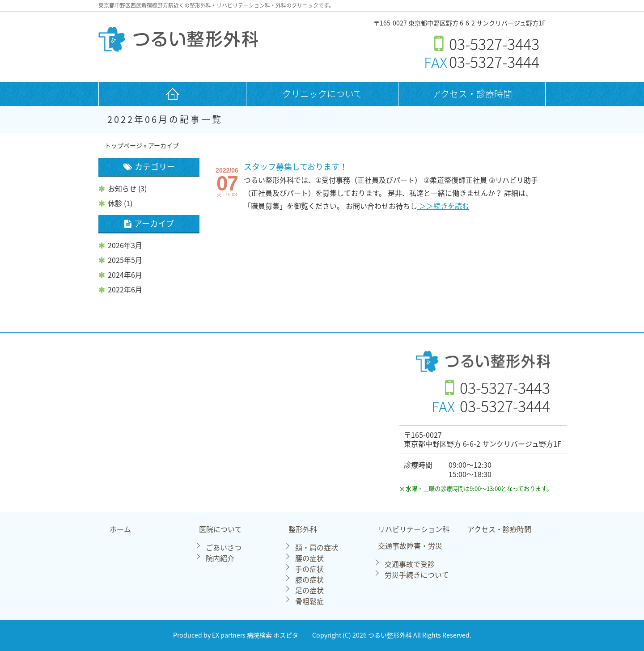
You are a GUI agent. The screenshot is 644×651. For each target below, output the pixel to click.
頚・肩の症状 (317, 547)
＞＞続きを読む (443, 206)
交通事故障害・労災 (410, 546)
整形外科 (303, 530)
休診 (115, 203)
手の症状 (309, 569)
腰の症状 (309, 558)
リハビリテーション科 (414, 530)
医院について (220, 530)
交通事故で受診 (410, 564)
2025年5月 (125, 260)
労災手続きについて (417, 575)
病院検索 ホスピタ (273, 635)
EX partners (229, 635)
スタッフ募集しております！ (296, 167)
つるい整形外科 (391, 635)
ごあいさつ (224, 547)
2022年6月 (125, 289)
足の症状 (309, 590)
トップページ (123, 146)
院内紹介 (220, 558)
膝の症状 (309, 579)
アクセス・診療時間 (472, 94)
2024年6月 (125, 275)
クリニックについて (322, 94)
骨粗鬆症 (309, 601)
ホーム (120, 530)
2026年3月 (125, 245)
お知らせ (122, 188)
